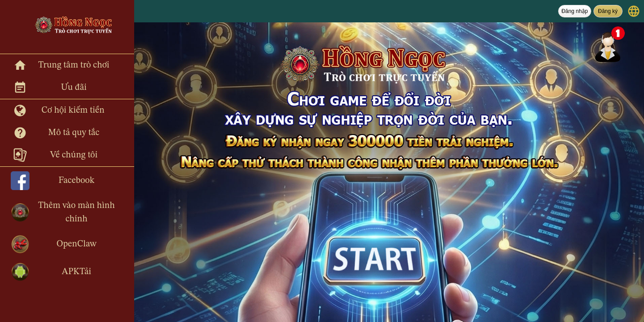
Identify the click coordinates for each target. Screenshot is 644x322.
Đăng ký (608, 11)
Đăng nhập (574, 11)
